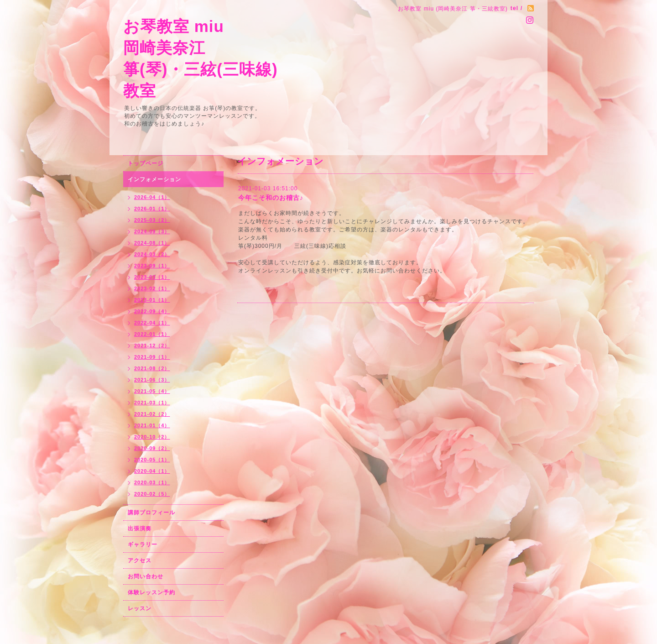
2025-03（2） (152, 220)
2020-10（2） (152, 437)
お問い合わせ (146, 576)
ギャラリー (143, 545)
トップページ (146, 163)
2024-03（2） (152, 254)
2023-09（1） (152, 266)
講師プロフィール (151, 513)
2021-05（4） (152, 391)
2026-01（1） (152, 209)
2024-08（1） (152, 243)
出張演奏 (140, 529)
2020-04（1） (152, 471)
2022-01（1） (152, 334)
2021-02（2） (152, 414)
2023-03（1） (152, 277)
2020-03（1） (152, 482)
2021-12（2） (152, 346)
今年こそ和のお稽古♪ (271, 198)
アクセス (140, 560)
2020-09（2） (152, 448)
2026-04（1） (152, 197)
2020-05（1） (152, 460)
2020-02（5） (152, 494)
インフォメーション (154, 179)
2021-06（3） (152, 380)
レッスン (140, 608)
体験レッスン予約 (151, 592)
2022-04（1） (152, 323)
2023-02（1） (152, 288)
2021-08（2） (152, 368)
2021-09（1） (152, 357)
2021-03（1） (152, 403)
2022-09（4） (152, 311)
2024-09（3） (152, 231)
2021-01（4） (152, 425)
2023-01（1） (152, 300)
